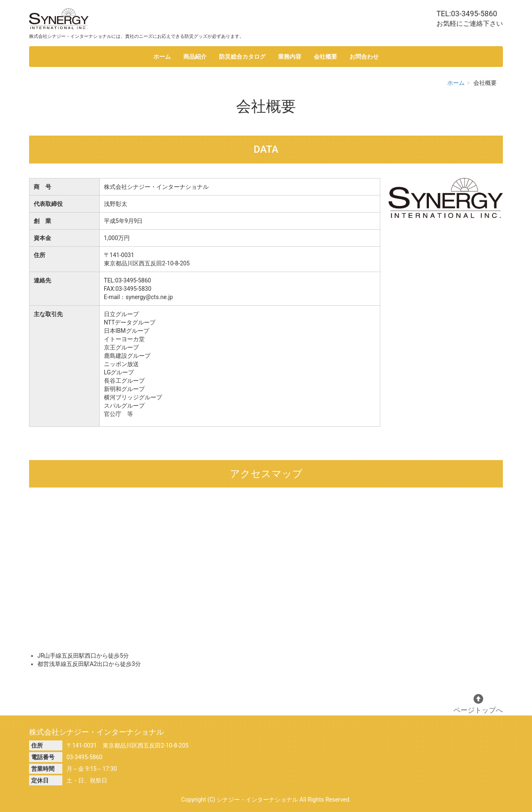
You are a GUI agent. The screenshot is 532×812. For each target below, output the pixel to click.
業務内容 (290, 57)
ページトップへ (478, 704)
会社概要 (325, 57)
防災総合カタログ (242, 57)
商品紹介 (195, 57)
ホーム (162, 57)
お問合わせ (364, 57)
